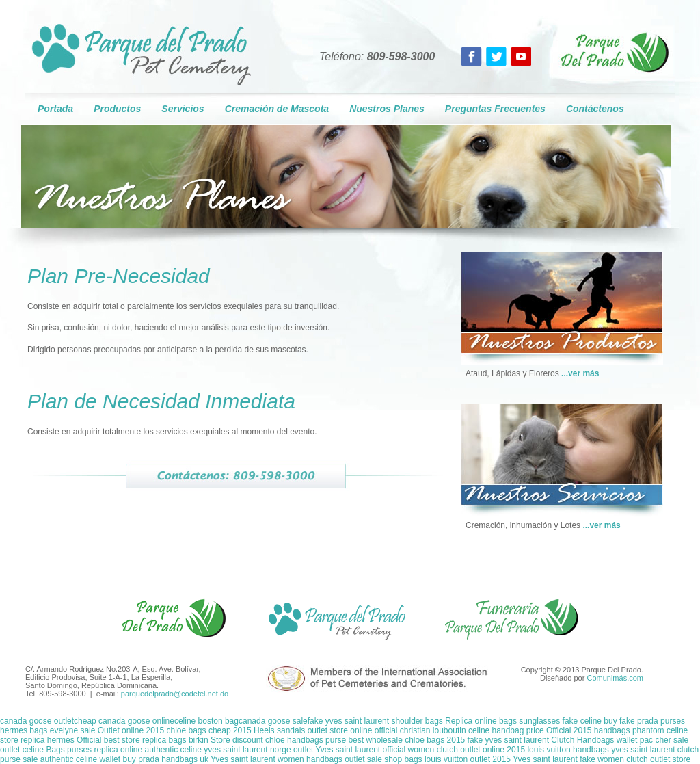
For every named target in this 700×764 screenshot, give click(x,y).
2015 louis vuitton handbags (557, 750)
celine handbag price (506, 730)
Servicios (183, 109)
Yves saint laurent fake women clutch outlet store (602, 759)
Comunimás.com (615, 678)
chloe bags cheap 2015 (210, 730)
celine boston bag (206, 721)
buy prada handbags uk (165, 759)
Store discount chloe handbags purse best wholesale (307, 740)
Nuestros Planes (387, 109)
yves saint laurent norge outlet (259, 750)
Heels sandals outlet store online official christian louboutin (360, 730)
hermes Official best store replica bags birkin (128, 740)
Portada (55, 109)
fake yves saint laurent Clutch (522, 740)
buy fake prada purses (644, 721)
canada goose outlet (37, 721)
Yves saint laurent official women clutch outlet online (411, 750)
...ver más (580, 373)
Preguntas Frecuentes (495, 109)
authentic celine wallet (80, 759)
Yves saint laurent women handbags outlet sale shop (308, 759)
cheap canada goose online (124, 721)
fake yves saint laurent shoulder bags (376, 721)
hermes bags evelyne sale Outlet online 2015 (82, 730)
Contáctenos (595, 109)
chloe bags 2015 (435, 740)
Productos (117, 109)
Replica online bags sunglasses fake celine (524, 721)
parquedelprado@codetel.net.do (175, 694)
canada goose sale (273, 721)
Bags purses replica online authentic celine (125, 750)
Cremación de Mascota (277, 109)
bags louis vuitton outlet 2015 (458, 759)
